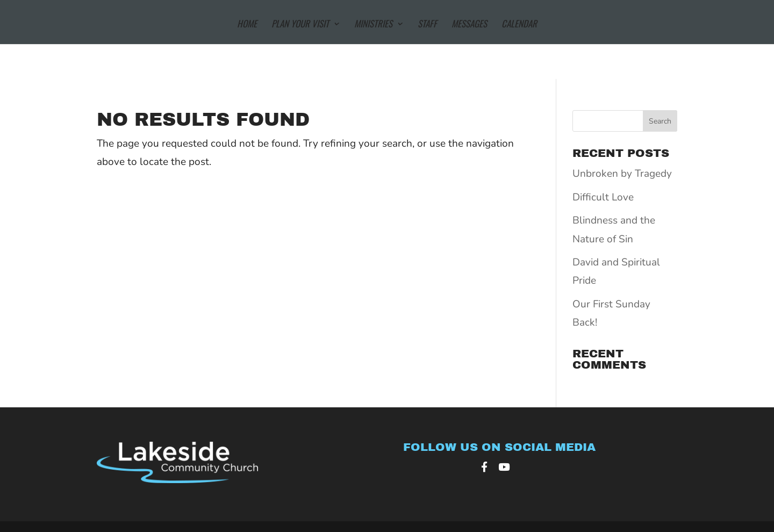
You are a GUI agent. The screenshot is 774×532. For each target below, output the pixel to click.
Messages (469, 25)
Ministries (373, 25)
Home (247, 25)
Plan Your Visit (300, 25)
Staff (427, 25)
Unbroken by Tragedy (622, 174)
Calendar (519, 25)
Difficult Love (603, 197)
